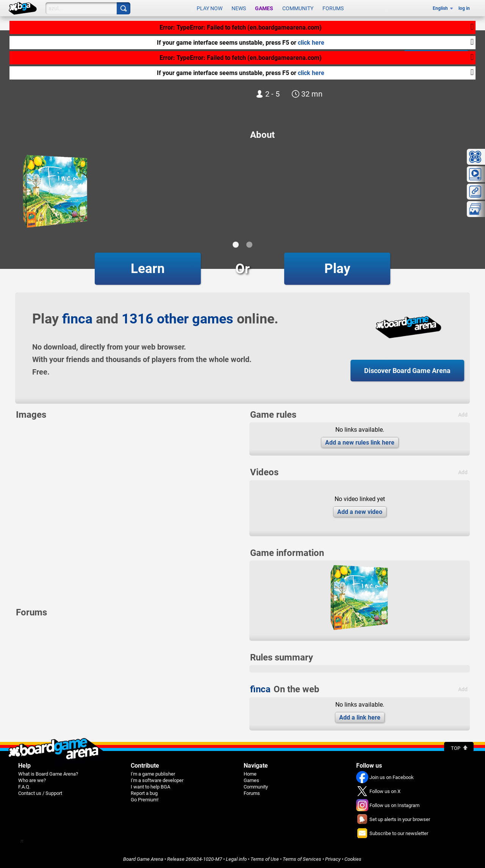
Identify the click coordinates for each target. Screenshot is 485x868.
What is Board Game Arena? (48, 774)
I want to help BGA (150, 787)
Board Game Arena (143, 859)
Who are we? (32, 780)
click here (311, 40)
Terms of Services (302, 859)
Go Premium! (145, 800)
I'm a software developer (157, 780)
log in (464, 8)
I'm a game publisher (153, 774)
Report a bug (144, 793)
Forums (333, 8)
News (239, 8)
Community (298, 8)
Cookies (353, 859)
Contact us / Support (40, 793)
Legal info (236, 859)
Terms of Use (265, 859)
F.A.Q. (24, 787)
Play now (210, 8)
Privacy (333, 859)
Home (250, 774)
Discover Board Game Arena (407, 371)
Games (264, 8)
